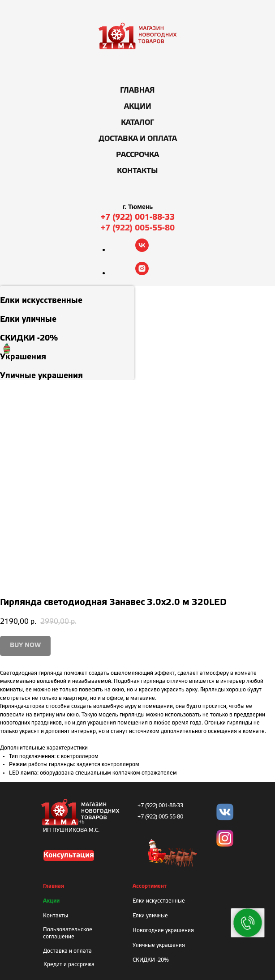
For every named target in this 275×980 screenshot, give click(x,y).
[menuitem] (67, 295)
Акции (138, 107)
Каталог (137, 123)
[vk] (142, 249)
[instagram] (142, 273)
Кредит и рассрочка (69, 965)
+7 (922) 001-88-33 (138, 217)
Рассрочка (137, 155)
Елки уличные (150, 916)
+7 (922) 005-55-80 (138, 228)
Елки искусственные (159, 901)
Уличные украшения (159, 945)
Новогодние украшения (163, 931)
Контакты (137, 171)
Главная (137, 91)
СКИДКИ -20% (151, 960)
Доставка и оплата (138, 139)
